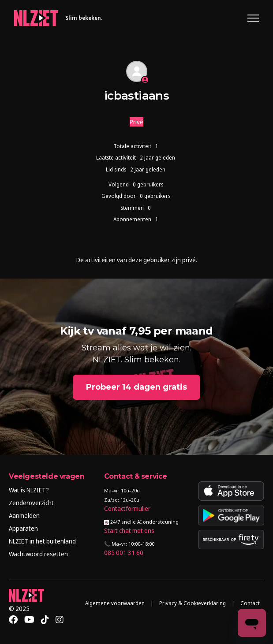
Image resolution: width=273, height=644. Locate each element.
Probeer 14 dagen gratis (136, 387)
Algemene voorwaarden (115, 603)
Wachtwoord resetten (38, 554)
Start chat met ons (129, 530)
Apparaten (23, 528)
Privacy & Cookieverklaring (193, 603)
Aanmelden (24, 516)
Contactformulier (127, 508)
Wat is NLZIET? (29, 490)
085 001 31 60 (124, 553)
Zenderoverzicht (31, 503)
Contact (250, 603)
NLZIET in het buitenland (42, 541)
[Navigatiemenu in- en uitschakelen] (253, 18)
